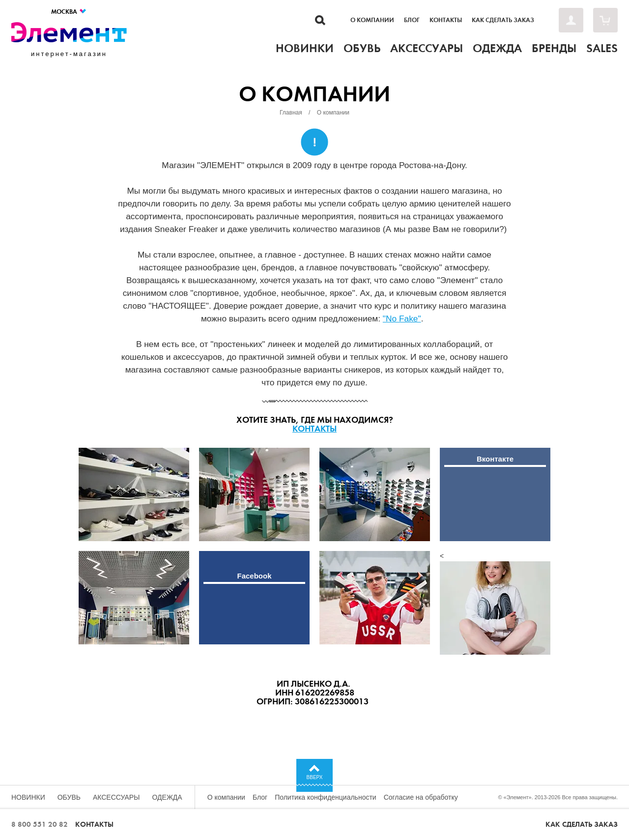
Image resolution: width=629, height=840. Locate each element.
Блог (412, 20)
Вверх (315, 777)
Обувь (69, 797)
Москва (69, 12)
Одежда (167, 797)
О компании (372, 20)
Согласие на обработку (421, 797)
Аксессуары (116, 797)
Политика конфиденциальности (326, 797)
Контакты (446, 20)
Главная (291, 113)
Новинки (28, 797)
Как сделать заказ (503, 20)
